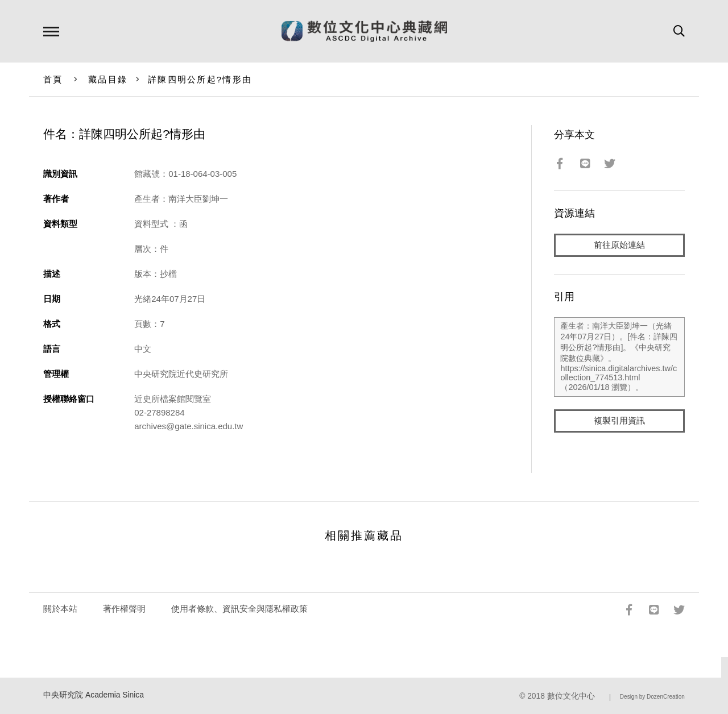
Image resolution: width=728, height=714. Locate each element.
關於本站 (60, 609)
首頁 (53, 79)
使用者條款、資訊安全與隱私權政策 (239, 609)
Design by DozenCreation (652, 697)
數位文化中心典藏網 (364, 31)
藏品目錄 (108, 79)
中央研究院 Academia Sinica (94, 695)
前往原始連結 (619, 245)
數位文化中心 (571, 696)
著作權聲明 (124, 609)
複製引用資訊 (619, 422)
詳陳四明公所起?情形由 (200, 79)
